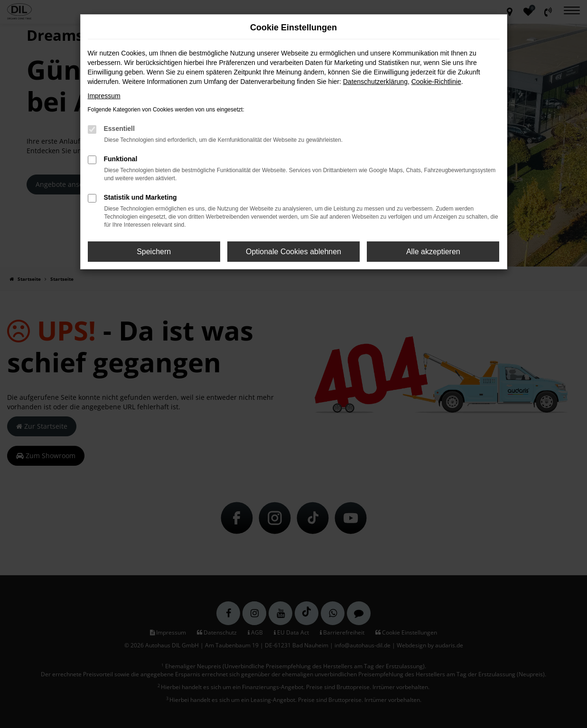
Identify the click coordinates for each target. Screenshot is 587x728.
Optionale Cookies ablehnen (293, 252)
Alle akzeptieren (433, 252)
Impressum (104, 96)
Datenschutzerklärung (375, 82)
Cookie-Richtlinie (436, 82)
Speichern (154, 252)
